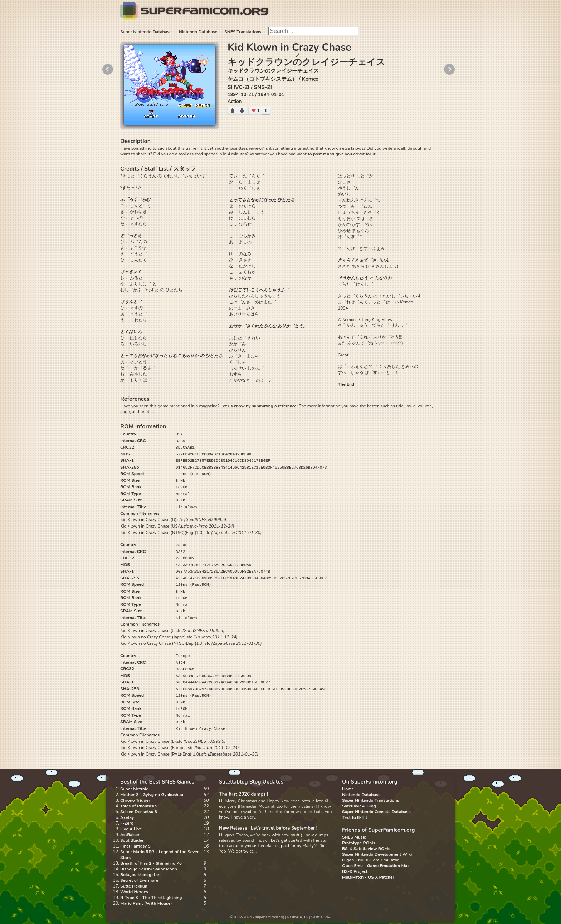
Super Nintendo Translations (370, 800)
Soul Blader (132, 840)
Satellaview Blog (359, 806)
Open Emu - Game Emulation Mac (376, 866)
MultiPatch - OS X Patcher (368, 877)
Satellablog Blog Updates (251, 782)
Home (348, 789)
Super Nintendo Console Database (376, 812)
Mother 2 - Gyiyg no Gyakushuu (152, 795)
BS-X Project (355, 871)
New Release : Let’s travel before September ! (268, 828)
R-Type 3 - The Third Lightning (151, 898)
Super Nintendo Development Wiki (377, 854)
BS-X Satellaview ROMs (366, 849)
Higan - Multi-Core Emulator (370, 860)
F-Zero (127, 823)
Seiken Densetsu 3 (139, 812)
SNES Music (354, 837)
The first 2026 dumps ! (243, 794)
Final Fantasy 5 (135, 846)
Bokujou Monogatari (140, 875)
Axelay (127, 817)
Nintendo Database (198, 32)
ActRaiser (130, 835)
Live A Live (131, 829)
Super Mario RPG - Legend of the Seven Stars (160, 855)
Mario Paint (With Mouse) (146, 903)
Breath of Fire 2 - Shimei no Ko (151, 863)
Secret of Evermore (139, 880)
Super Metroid (134, 789)
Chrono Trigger (135, 800)
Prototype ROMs (358, 843)
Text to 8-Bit (355, 817)
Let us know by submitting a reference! (259, 406)
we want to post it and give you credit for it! (333, 154)
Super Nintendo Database (146, 32)
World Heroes (134, 892)
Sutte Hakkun (134, 886)
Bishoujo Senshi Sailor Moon (149, 869)
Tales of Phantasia (138, 806)
